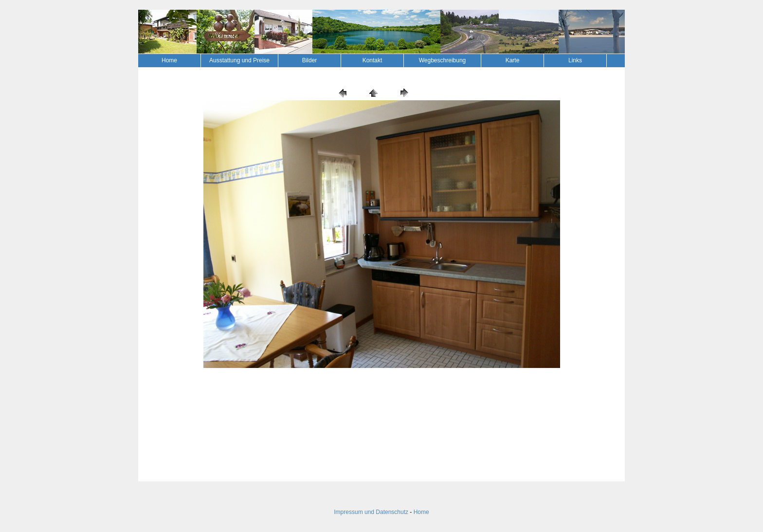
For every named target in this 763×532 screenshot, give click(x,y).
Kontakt (372, 60)
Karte (513, 60)
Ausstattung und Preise (239, 60)
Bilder (310, 60)
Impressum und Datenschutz (371, 512)
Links (575, 60)
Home (169, 60)
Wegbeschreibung (443, 60)
